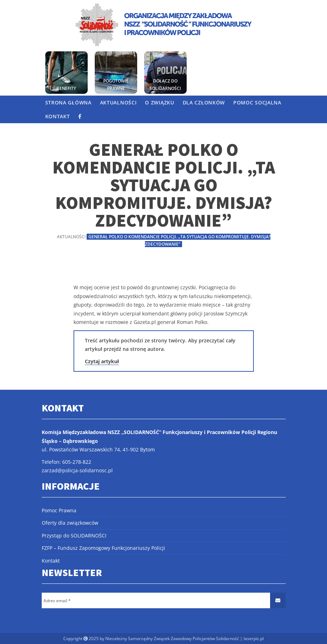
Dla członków (204, 102)
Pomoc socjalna (257, 102)
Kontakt (58, 116)
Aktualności (118, 102)
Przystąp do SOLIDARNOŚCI (74, 535)
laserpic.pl (254, 639)
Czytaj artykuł (102, 361)
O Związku (159, 102)
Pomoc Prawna (59, 510)
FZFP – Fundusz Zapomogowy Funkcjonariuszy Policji (103, 548)
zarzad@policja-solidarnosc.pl (77, 470)
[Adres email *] (164, 600)
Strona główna (68, 102)
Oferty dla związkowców (70, 523)
